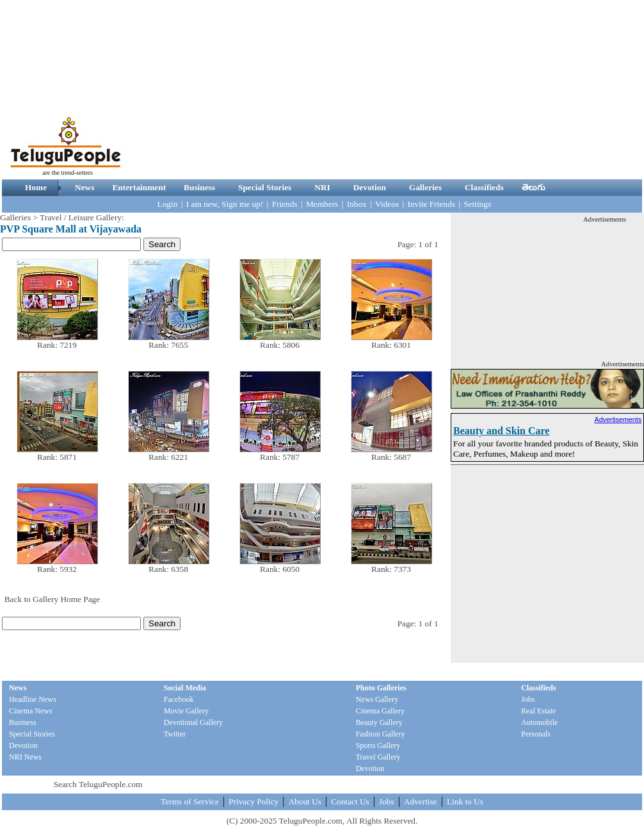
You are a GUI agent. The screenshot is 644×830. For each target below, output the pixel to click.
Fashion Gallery (381, 734)
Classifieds (484, 187)
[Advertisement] (425, 90)
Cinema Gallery (380, 711)
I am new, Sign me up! (225, 204)
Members (322, 204)
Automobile (539, 722)
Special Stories (265, 187)
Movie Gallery (186, 711)
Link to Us (465, 802)
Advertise (421, 802)
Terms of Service (190, 802)
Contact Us (350, 802)
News (85, 187)
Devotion (370, 187)
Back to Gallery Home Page (52, 599)
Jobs (528, 699)
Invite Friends (431, 204)
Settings (477, 204)
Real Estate (538, 711)
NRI (322, 187)
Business (199, 187)
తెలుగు (534, 187)
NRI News (25, 757)
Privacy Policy (254, 802)
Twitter (175, 734)
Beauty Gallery (379, 722)
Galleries (425, 187)
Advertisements (618, 419)
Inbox (357, 204)
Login (168, 204)
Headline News (33, 699)
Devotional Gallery (193, 722)
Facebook (179, 699)
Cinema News (31, 711)
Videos (387, 204)
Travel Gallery (378, 757)
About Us (304, 802)
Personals (536, 734)
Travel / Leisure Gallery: (82, 217)
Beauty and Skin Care (501, 431)
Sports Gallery (378, 745)
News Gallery (377, 699)
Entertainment (139, 187)
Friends (285, 204)
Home (36, 187)
